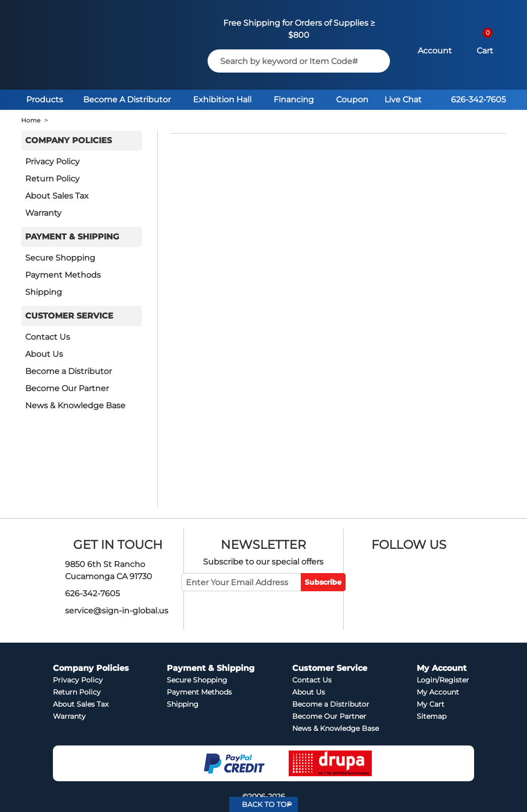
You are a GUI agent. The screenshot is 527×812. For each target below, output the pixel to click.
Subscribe (323, 582)
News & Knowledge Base (75, 405)
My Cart (431, 704)
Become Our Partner (67, 388)
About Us (44, 354)
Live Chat (403, 100)
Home (31, 120)
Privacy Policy (52, 162)
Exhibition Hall (222, 100)
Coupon (352, 100)
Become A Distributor (127, 100)
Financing (294, 100)
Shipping (44, 292)
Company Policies (69, 140)
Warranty (43, 213)
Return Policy (52, 179)
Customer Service (69, 316)
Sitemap (432, 716)
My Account (438, 692)
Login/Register (443, 680)
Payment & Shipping (72, 237)
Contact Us (48, 337)
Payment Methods (63, 275)
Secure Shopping (60, 258)
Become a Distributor (69, 371)
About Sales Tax (57, 196)
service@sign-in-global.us (117, 611)
